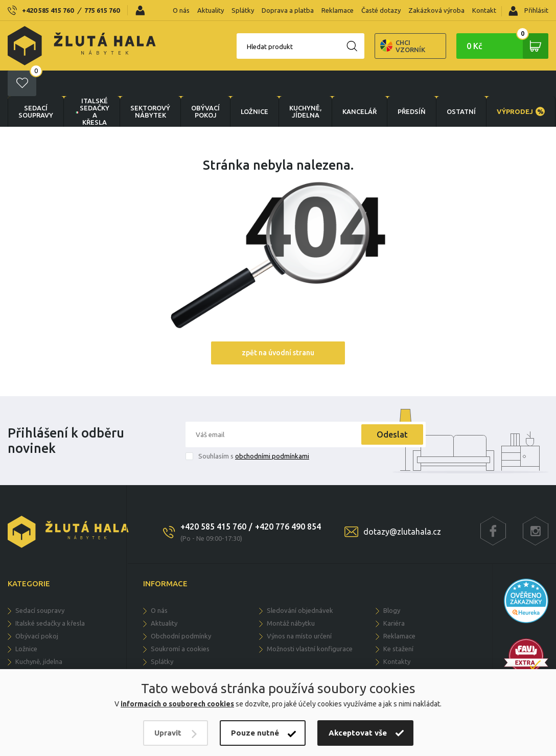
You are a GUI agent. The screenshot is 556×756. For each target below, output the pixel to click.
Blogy (392, 585)
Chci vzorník (367, 46)
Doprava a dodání (178, 649)
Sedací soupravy (36, 86)
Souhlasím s (254, 430)
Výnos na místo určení (299, 610)
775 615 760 (102, 10)
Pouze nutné (255, 733)
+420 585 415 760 (48, 10)
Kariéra (394, 598)
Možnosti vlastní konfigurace (310, 623)
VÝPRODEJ (521, 86)
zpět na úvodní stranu (278, 327)
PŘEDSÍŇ (412, 86)
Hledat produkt (234, 47)
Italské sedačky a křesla (92, 86)
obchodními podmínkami (272, 430)
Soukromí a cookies (180, 623)
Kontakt (484, 10)
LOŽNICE (254, 86)
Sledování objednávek (300, 585)
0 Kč (507, 46)
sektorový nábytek (150, 86)
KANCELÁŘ (360, 86)
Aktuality (211, 10)
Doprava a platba (288, 10)
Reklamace (338, 10)
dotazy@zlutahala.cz (402, 506)
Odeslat (392, 409)
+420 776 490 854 (288, 501)
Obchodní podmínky (181, 610)
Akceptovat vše (358, 733)
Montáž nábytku (291, 598)
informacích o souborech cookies (177, 704)
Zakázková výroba (436, 10)
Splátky (243, 10)
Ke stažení (398, 623)
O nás (181, 10)
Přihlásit (528, 11)
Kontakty (397, 636)
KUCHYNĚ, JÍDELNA (305, 86)
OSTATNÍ (461, 86)
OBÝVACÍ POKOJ (205, 86)
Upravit (168, 733)
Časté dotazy (381, 10)
